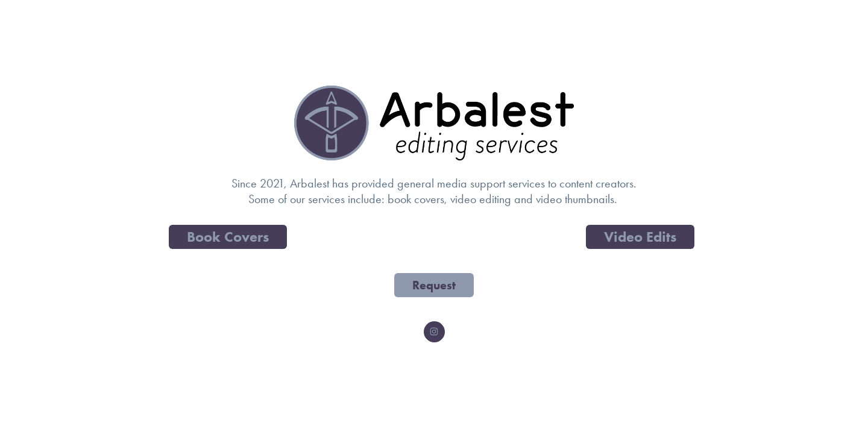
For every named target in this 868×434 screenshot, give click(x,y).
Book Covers (228, 237)
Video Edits (640, 237)
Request (434, 285)
